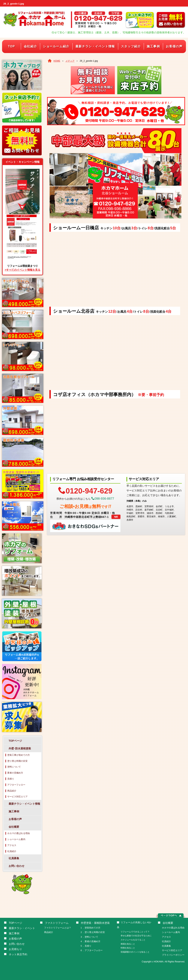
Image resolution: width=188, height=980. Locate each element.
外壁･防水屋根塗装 (20, 748)
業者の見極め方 (15, 773)
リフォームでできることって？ (135, 932)
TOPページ (15, 741)
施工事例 (153, 46)
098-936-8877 (103, 499)
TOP (11, 46)
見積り (11, 779)
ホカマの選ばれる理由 (19, 833)
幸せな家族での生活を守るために (136, 936)
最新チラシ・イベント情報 (95, 46)
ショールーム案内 (16, 839)
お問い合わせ (17, 866)
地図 (116, 517)
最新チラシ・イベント (22, 928)
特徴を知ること (128, 948)
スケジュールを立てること (133, 940)
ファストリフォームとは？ (58, 928)
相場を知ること (128, 944)
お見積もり (15, 949)
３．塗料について (89, 937)
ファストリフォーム (57, 923)
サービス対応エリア (17, 797)
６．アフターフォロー (91, 950)
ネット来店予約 (18, 954)
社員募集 (14, 858)
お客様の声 (174, 46)
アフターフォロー (16, 785)
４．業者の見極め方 (90, 941)
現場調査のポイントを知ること (135, 952)
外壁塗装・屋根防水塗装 (95, 923)
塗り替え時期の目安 (17, 761)
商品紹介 (12, 791)
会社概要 (14, 827)
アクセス (12, 845)
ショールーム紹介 (56, 46)
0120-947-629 (85, 490)
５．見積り (86, 946)
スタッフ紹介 (131, 46)
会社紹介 (30, 46)
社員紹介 (12, 851)
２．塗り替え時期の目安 (92, 932)
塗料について (14, 767)
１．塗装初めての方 (90, 928)
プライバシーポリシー (173, 955)
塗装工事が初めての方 (19, 755)
